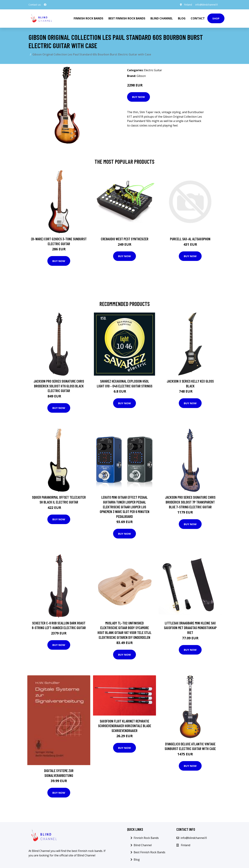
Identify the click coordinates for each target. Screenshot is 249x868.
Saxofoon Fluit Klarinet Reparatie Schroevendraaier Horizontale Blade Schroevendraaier (125, 726)
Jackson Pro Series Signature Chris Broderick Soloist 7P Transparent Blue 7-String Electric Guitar (190, 502)
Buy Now (139, 97)
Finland (188, 5)
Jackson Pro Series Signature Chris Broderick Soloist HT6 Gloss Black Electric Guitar (59, 386)
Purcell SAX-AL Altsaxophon (190, 239)
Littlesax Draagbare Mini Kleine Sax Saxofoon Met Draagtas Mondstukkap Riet (190, 628)
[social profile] (45, 5)
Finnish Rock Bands (88, 18)
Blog (182, 18)
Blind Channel (162, 18)
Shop (216, 18)
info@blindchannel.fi (207, 5)
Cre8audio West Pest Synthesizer (125, 239)
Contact (198, 18)
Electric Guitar (153, 70)
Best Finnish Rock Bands (127, 18)
